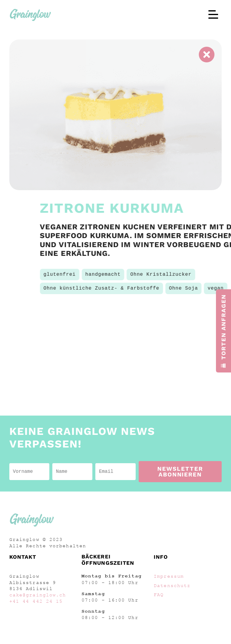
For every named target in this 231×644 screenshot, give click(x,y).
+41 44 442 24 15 (36, 601)
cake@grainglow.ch (38, 595)
